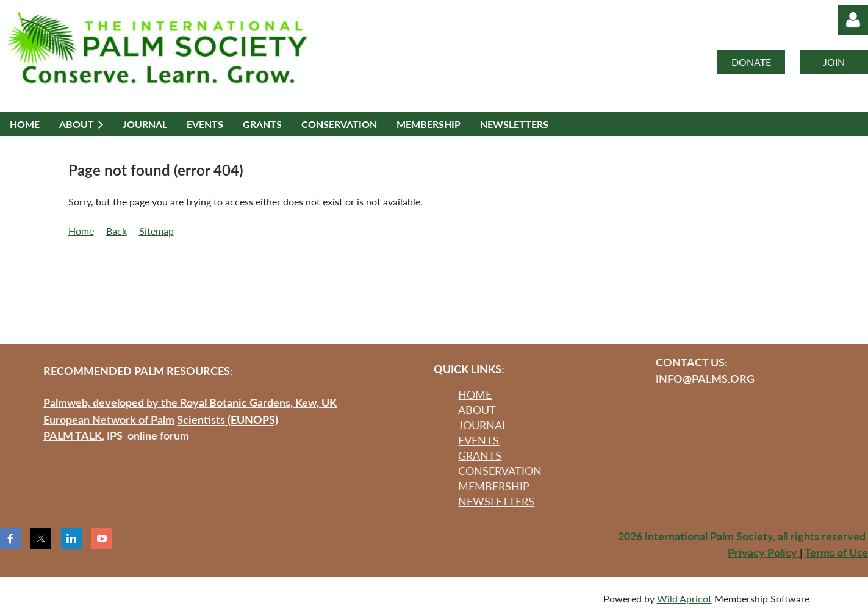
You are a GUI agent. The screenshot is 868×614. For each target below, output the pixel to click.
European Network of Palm (109, 419)
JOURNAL (483, 425)
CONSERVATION (500, 471)
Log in (853, 20)
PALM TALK (73, 435)
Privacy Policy (764, 552)
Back (117, 231)
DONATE (751, 62)
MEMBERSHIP (494, 486)
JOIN (834, 62)
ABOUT (477, 410)
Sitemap (156, 231)
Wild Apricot (684, 598)
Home (81, 231)
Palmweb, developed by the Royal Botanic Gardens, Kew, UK (190, 402)
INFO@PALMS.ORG (705, 379)
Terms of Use (836, 552)
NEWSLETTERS (496, 501)
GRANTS (480, 455)
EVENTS (479, 440)
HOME (475, 394)
